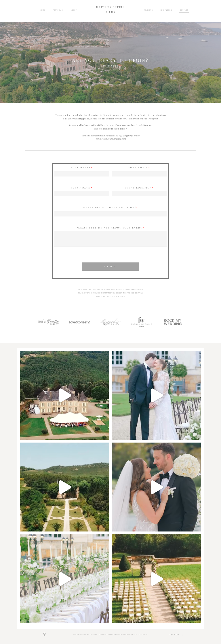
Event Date (81, 188)
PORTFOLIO (58, 10)
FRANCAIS (148, 10)
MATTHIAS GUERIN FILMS (110, 10)
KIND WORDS (166, 10)
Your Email (138, 168)
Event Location (138, 188)
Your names (81, 168)
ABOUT (74, 10)
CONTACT (184, 10)
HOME (42, 10)
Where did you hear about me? (109, 208)
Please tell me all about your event (109, 228)
